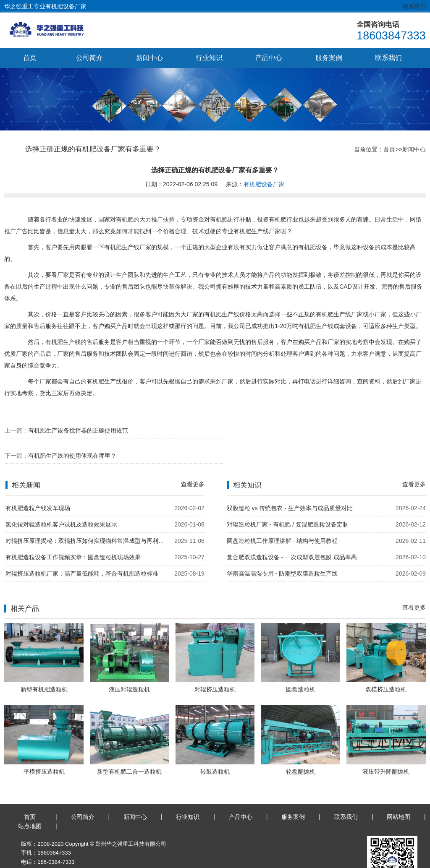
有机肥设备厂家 (264, 185)
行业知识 (209, 58)
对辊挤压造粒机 (215, 665)
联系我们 (414, 6)
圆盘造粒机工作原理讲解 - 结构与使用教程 (282, 516)
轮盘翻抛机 (301, 747)
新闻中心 (149, 58)
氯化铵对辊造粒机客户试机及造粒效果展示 (61, 500)
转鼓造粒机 (215, 747)
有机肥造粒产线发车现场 (38, 484)
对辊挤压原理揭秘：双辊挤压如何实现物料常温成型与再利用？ (87, 516)
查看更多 (193, 460)
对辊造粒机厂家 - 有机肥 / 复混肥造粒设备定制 (288, 500)
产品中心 (269, 58)
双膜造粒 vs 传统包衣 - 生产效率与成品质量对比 (290, 484)
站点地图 (30, 802)
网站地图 (399, 792)
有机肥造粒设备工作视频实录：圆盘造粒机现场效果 (73, 533)
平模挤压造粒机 (44, 747)
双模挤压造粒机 (386, 665)
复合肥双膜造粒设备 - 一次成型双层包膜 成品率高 (292, 533)
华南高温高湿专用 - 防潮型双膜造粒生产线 (282, 549)
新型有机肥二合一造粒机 (129, 747)
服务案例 (329, 58)
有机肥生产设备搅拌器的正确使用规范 (78, 430)
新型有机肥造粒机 (44, 665)
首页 (30, 58)
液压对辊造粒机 (129, 665)
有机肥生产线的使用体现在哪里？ (289, 430)
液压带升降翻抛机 (386, 747)
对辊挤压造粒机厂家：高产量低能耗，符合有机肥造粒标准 (82, 549)
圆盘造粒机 (301, 665)
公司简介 (89, 58)
